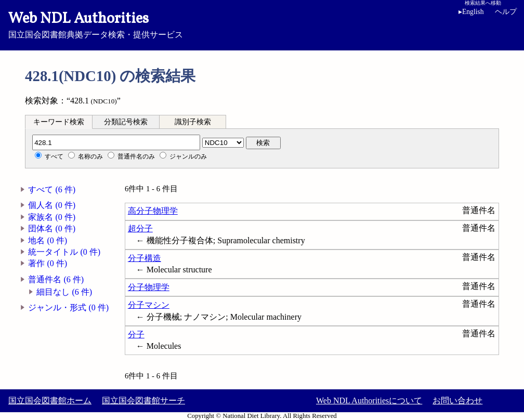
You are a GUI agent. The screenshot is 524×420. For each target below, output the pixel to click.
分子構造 (145, 258)
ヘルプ (506, 12)
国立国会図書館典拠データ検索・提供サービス (262, 24)
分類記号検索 (126, 122)
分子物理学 (149, 287)
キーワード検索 (59, 122)
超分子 (140, 228)
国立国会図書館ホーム (50, 401)
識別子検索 (193, 122)
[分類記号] (116, 142)
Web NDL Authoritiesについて (369, 401)
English (471, 12)
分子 (136, 334)
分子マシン (149, 305)
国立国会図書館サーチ (143, 401)
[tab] (59, 122)
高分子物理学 (153, 211)
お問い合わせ (457, 401)
